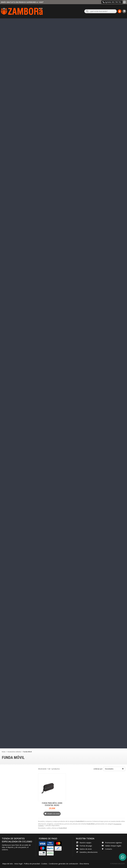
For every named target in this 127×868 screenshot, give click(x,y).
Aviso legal (18, 864)
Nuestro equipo (85, 843)
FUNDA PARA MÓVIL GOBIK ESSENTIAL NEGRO (52, 804)
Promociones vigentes (113, 843)
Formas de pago (86, 846)
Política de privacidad (32, 864)
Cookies (44, 864)
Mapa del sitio (8, 864)
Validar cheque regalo (113, 846)
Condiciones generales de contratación (63, 864)
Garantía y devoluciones (89, 852)
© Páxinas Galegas (117, 864)
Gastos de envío (86, 849)
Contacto (109, 849)
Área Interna (84, 864)
